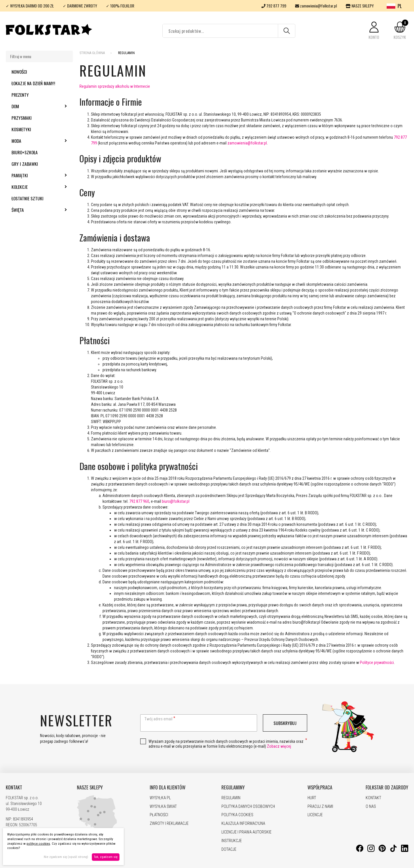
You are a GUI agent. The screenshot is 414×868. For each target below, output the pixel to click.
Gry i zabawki (25, 164)
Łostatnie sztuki (27, 198)
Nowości (19, 72)
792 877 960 (139, 501)
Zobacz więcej (279, 746)
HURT (312, 798)
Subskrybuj (285, 723)
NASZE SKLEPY (360, 6)
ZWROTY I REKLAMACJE (169, 823)
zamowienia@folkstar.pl (316, 6)
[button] (374, 31)
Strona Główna (92, 53)
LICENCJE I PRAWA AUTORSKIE (246, 832)
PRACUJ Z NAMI (320, 806)
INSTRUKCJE (232, 841)
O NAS (371, 806)
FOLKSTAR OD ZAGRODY (387, 787)
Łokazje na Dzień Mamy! (33, 83)
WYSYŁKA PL (160, 798)
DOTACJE (229, 849)
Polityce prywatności (377, 663)
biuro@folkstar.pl (176, 501)
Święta (33, 210)
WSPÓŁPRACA (320, 787)
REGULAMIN (231, 798)
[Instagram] (371, 850)
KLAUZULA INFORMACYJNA (243, 823)
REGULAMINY (233, 787)
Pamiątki (35, 175)
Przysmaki (22, 118)
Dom (31, 106)
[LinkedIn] (405, 850)
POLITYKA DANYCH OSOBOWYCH (248, 806)
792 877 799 (274, 6)
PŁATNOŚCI (159, 815)
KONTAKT (14, 787)
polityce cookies (38, 844)
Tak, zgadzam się (106, 857)
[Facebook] (360, 850)
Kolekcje (35, 187)
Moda (32, 141)
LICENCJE (315, 815)
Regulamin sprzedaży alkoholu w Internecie (115, 86)
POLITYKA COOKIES (237, 815)
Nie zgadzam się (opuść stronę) (66, 857)
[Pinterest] (382, 850)
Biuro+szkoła (25, 152)
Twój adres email (158, 719)
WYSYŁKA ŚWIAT (163, 806)
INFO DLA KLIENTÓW (168, 787)
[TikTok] (393, 850)
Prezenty (20, 95)
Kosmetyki (21, 129)
